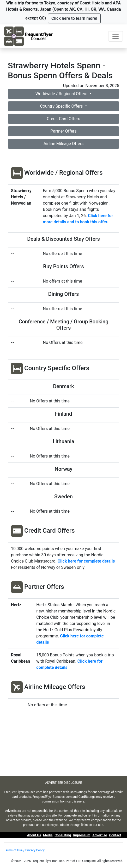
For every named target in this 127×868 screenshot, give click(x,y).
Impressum (82, 835)
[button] (74, 18)
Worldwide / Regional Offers (62, 94)
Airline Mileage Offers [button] (63, 144)
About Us (34, 835)
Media (48, 835)
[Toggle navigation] (116, 36)
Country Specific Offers (62, 106)
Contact (115, 835)
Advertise (100, 835)
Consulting (63, 835)
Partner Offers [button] (63, 131)
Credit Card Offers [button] (64, 119)
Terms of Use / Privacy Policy (24, 850)
